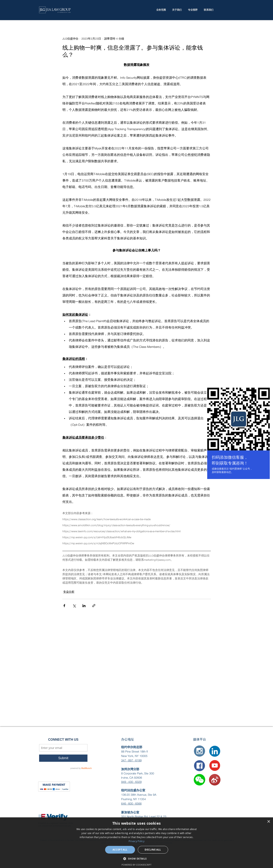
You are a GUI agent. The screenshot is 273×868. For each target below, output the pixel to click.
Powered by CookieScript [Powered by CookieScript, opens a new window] (136, 865)
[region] (238, 434)
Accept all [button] (120, 850)
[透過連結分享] (94, 606)
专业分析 (69, 592)
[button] (199, 780)
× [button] (268, 822)
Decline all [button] (153, 850)
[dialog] (136, 843)
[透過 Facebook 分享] (64, 606)
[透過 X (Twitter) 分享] (74, 606)
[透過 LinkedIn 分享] (84, 606)
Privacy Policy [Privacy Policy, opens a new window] (136, 841)
